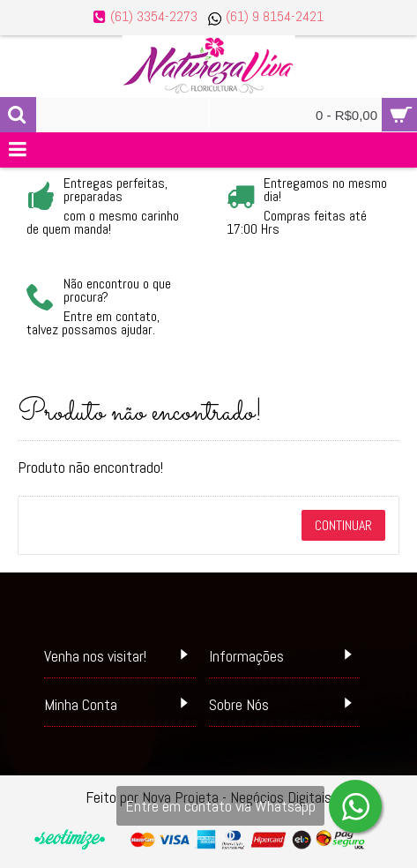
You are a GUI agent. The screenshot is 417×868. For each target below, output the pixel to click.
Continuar (343, 525)
